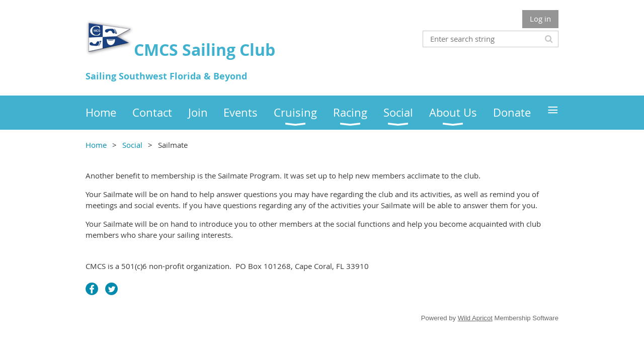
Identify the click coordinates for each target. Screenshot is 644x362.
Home (96, 145)
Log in (540, 19)
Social (132, 145)
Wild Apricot (475, 318)
